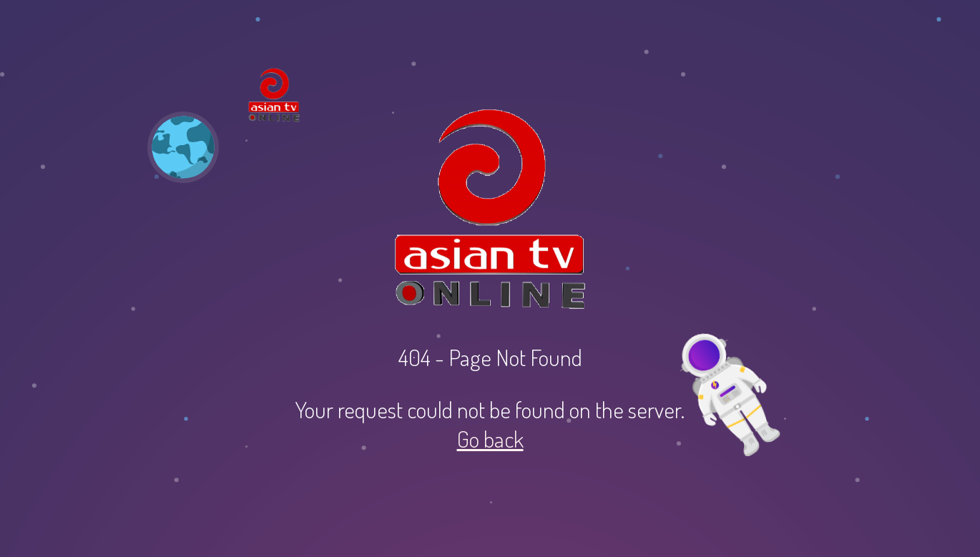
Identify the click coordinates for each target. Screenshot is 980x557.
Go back (490, 439)
